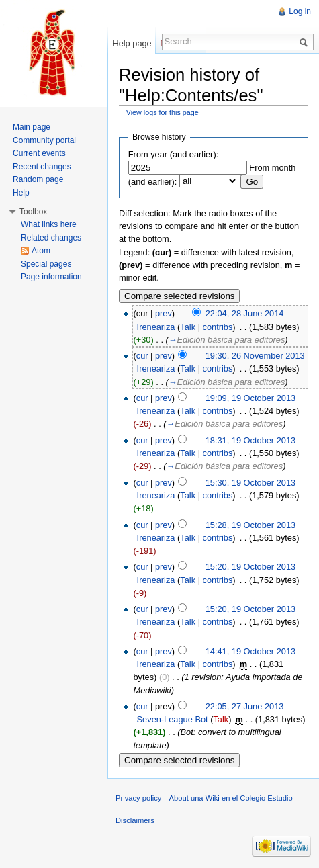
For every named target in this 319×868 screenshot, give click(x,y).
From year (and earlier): (173, 154)
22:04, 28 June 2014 (245, 313)
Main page (32, 127)
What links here (49, 224)
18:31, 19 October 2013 (250, 440)
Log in (300, 11)
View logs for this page (163, 112)
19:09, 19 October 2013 (250, 398)
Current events (39, 153)
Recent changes (42, 167)
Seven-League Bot (173, 719)
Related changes (51, 238)
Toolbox (33, 212)
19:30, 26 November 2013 (255, 356)
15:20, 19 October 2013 (250, 567)
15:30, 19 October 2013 (250, 483)
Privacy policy (138, 798)
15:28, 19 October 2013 (250, 525)
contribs (218, 327)
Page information (51, 277)
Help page (132, 43)
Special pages (46, 264)
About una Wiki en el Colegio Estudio (231, 798)
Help (21, 193)
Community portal (44, 140)
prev (164, 313)
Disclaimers (135, 820)
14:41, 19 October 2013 (250, 651)
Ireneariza (156, 327)
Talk (188, 327)
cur (142, 356)
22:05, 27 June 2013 (245, 706)
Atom (41, 251)
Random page (38, 179)
